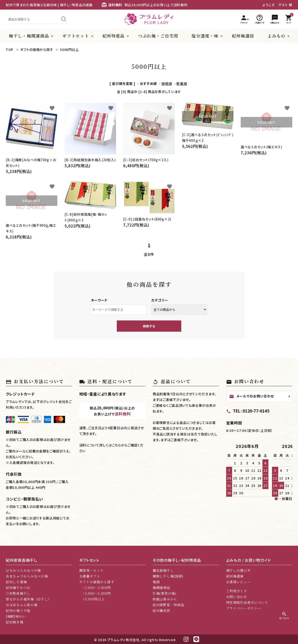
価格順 (167, 83)
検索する (149, 326)
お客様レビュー (238, 582)
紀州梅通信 (243, 36)
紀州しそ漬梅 (16, 582)
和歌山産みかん (165, 599)
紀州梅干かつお (18, 588)
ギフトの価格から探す (97, 582)
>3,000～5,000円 (95, 593)
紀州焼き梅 (15, 622)
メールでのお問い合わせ (252, 396)
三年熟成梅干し (18, 593)
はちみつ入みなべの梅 (23, 570)
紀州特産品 (114, 36)
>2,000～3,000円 (95, 588)
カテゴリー (160, 300)
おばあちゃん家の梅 (21, 605)
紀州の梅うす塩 (18, 611)
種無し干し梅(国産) (168, 576)
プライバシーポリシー (244, 608)
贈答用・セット (92, 570)
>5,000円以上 (92, 599)
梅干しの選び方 (238, 570)
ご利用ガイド (237, 591)
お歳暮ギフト (90, 576)
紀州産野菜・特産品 (168, 605)
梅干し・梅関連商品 (29, 36)
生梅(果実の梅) (165, 593)
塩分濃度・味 (205, 36)
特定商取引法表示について (247, 602)
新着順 (182, 83)
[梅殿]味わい (16, 616)
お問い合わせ (237, 597)
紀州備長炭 (161, 611)
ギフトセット (76, 36)
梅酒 (156, 582)
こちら (117, 445)
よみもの (276, 36)
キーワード (99, 300)
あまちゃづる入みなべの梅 (27, 576)
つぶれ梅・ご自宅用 (158, 36)
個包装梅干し (163, 570)
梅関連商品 (161, 588)
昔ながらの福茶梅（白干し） (29, 599)
